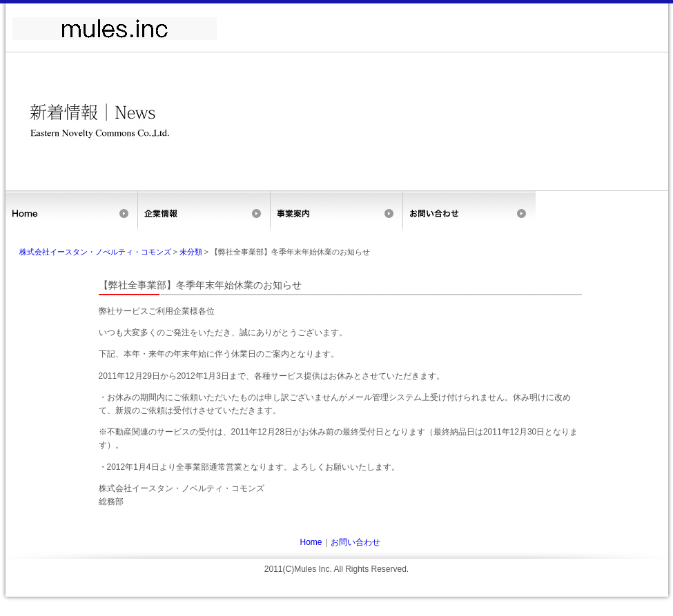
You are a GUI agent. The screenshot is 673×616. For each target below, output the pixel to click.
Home (72, 212)
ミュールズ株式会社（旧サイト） (115, 29)
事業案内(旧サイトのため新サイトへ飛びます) (337, 212)
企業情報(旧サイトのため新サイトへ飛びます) (204, 212)
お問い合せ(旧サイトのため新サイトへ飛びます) (469, 212)
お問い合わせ (355, 542)
